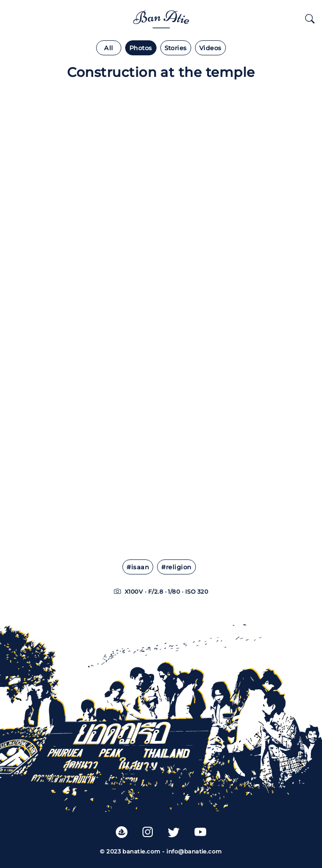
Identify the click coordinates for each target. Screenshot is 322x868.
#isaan (138, 567)
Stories (176, 48)
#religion (176, 567)
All (109, 48)
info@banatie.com (194, 851)
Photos (141, 48)
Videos (210, 48)
